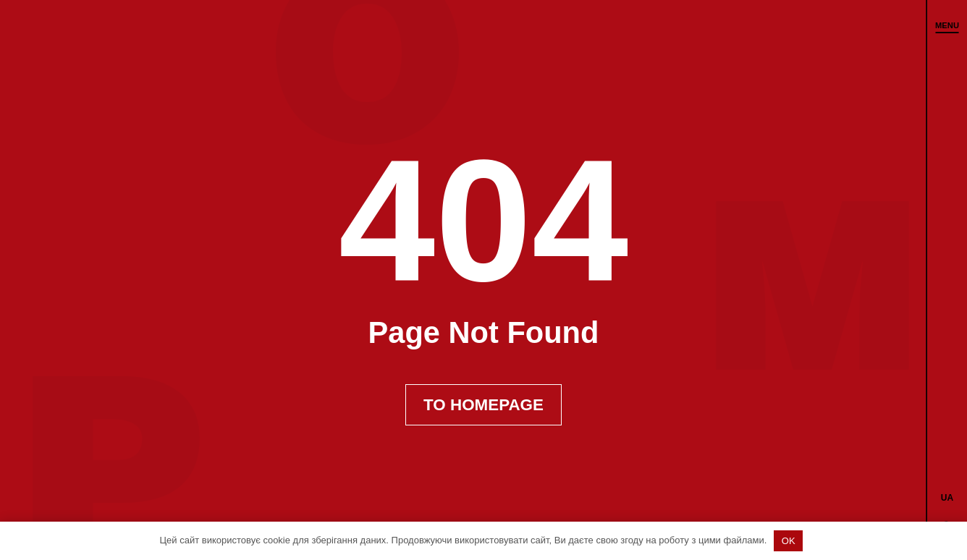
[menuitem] (947, 497)
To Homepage (483, 405)
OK (789, 541)
